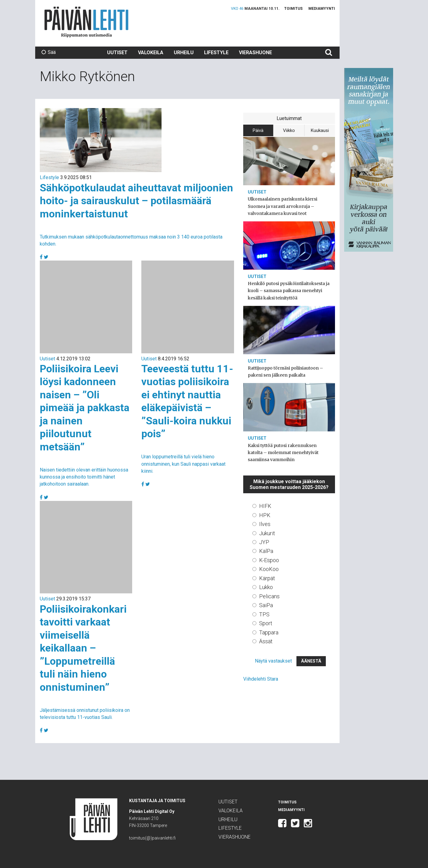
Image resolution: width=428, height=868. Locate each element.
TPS (264, 614)
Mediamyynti (322, 9)
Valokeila (151, 53)
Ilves (265, 524)
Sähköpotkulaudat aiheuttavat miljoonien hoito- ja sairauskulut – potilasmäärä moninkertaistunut (136, 201)
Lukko (266, 587)
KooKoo (269, 569)
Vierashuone (255, 53)
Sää (48, 52)
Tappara (269, 632)
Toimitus (293, 9)
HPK (265, 515)
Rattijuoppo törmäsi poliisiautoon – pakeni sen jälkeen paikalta (285, 372)
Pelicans (269, 596)
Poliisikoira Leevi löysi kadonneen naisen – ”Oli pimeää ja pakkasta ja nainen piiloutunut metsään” (85, 408)
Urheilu (184, 53)
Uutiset (117, 53)
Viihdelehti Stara (261, 679)
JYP (264, 542)
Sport (266, 623)
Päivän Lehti (86, 22)
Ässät (266, 641)
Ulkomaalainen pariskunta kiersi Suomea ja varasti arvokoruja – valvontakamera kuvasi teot (283, 206)
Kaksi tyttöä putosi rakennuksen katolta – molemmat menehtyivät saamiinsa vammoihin (283, 453)
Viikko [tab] (289, 130)
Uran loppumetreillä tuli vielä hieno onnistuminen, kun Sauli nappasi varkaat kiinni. (183, 464)
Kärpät (267, 578)
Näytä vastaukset (273, 661)
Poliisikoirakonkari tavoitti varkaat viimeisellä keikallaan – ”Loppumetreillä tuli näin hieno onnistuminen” (83, 648)
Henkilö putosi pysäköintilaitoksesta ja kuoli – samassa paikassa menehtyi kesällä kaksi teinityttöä (289, 291)
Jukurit (267, 533)
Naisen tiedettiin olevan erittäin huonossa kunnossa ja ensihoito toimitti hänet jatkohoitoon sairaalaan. (84, 477)
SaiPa (266, 605)
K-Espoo (269, 560)
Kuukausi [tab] (320, 130)
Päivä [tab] (258, 130)
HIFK (265, 506)
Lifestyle (216, 53)
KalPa (266, 551)
